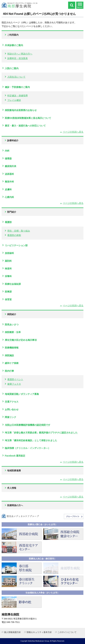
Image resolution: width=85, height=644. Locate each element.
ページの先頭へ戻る (73, 132)
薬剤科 (8, 261)
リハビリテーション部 (16, 245)
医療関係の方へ (15, 505)
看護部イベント (15, 379)
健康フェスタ (14, 384)
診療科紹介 (13, 140)
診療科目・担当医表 (18, 58)
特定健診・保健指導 (18, 96)
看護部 (8, 222)
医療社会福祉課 (13, 284)
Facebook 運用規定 (15, 456)
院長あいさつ (12, 325)
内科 (7, 151)
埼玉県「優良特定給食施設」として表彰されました (31, 440)
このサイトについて (67, 632)
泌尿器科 (9, 174)
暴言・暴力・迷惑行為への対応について (25, 126)
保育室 (8, 299)
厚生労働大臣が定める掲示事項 (21, 340)
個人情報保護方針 (12, 632)
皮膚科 (8, 189)
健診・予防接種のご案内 (17, 87)
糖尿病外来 (11, 166)
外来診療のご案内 (14, 45)
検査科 (8, 269)
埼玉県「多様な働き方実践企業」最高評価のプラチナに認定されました (41, 433)
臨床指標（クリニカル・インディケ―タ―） (28, 448)
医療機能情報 (12, 348)
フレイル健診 (14, 100)
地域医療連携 (14, 471)
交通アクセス (12, 402)
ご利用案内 (13, 35)
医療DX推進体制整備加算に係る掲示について (28, 118)
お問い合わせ (12, 409)
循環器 (8, 159)
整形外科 (9, 182)
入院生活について (16, 77)
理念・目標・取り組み (19, 231)
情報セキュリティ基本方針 (39, 632)
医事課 (8, 292)
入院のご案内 (12, 68)
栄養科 (8, 276)
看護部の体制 (14, 235)
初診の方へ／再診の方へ (20, 54)
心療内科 (9, 197)
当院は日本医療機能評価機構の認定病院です (28, 425)
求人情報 (12, 488)
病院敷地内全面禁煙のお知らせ (21, 110)
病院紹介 (12, 314)
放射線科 (9, 253)
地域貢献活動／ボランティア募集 (22, 394)
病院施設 (9, 355)
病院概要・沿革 (13, 332)
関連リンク (11, 417)
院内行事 (9, 371)
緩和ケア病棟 (12, 363)
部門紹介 (12, 212)
